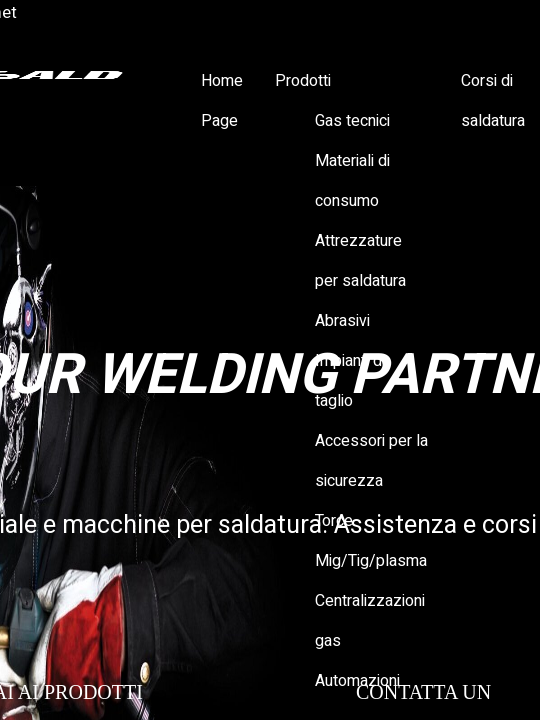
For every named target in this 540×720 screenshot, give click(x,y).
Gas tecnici (352, 121)
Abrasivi (342, 321)
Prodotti (303, 81)
